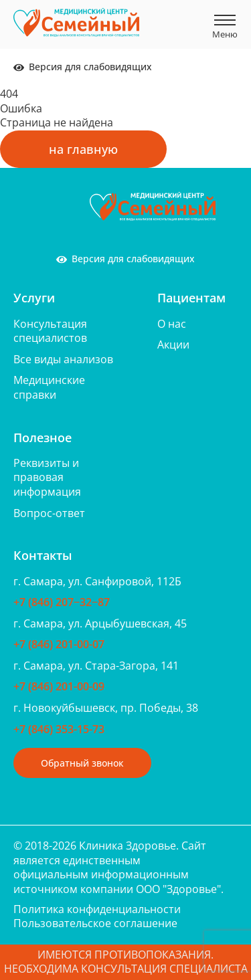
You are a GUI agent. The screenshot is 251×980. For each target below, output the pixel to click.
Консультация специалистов (50, 331)
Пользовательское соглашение (95, 923)
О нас (172, 324)
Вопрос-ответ (49, 513)
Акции (173, 345)
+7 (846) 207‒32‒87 (62, 602)
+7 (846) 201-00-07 (59, 644)
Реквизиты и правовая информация (47, 477)
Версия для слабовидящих (83, 67)
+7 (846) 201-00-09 (59, 686)
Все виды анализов (63, 359)
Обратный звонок (82, 763)
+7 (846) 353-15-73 (59, 729)
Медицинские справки (49, 387)
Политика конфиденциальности (97, 909)
